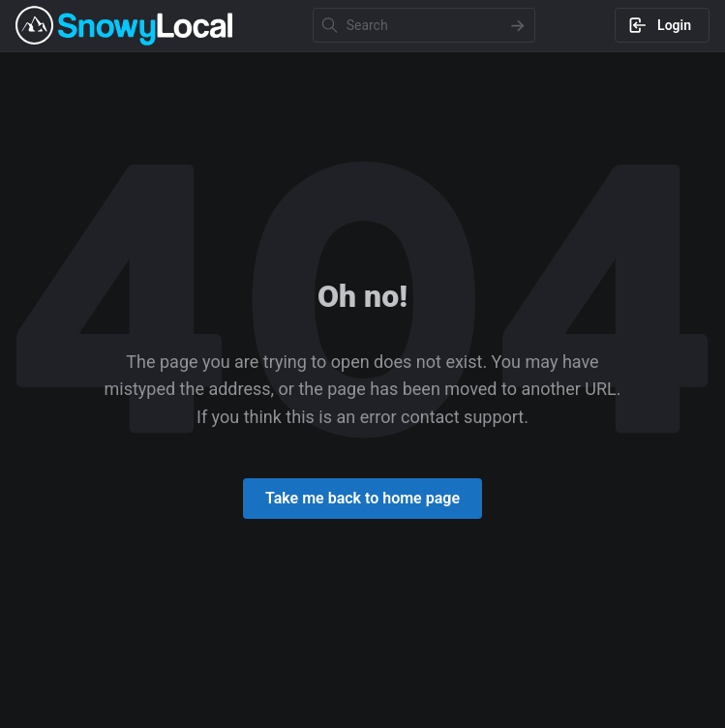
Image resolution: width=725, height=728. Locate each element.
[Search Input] (424, 25)
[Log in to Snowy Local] (662, 25)
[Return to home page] (362, 499)
